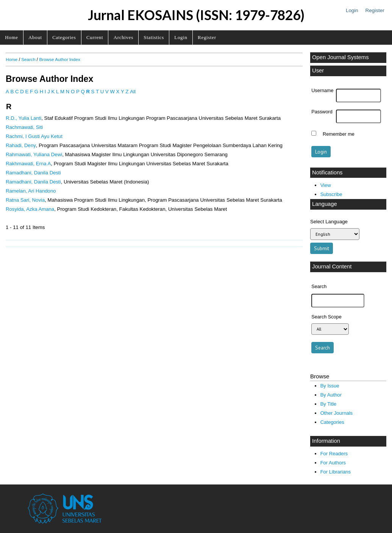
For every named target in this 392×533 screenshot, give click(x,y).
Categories (64, 37)
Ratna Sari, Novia (25, 200)
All (133, 92)
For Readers (334, 454)
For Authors (333, 463)
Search (28, 59)
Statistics (154, 37)
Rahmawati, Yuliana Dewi (34, 154)
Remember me (339, 134)
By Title (329, 404)
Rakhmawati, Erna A (28, 164)
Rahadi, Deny (21, 145)
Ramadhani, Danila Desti (33, 173)
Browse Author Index (59, 59)
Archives (123, 37)
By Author (331, 395)
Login (352, 10)
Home (11, 37)
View (326, 185)
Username (322, 91)
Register (375, 10)
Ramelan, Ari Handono (31, 191)
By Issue (330, 386)
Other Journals (337, 413)
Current (95, 37)
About (35, 37)
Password (322, 112)
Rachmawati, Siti (24, 127)
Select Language (329, 222)
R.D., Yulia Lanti (23, 118)
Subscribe (331, 194)
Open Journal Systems (340, 57)
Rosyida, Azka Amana (30, 209)
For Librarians (336, 472)
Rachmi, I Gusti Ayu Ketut (34, 136)
